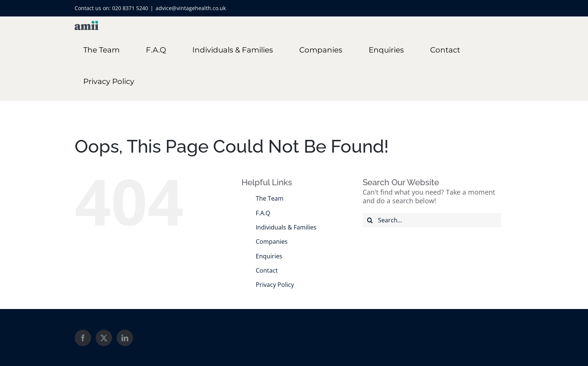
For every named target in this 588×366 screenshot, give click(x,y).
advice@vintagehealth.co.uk (191, 8)
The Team (270, 198)
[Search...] (432, 220)
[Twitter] (104, 338)
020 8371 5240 (130, 8)
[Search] (370, 220)
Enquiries (269, 256)
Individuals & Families (286, 227)
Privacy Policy (275, 285)
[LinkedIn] (125, 338)
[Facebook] (83, 338)
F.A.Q (263, 213)
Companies (272, 241)
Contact (267, 270)
